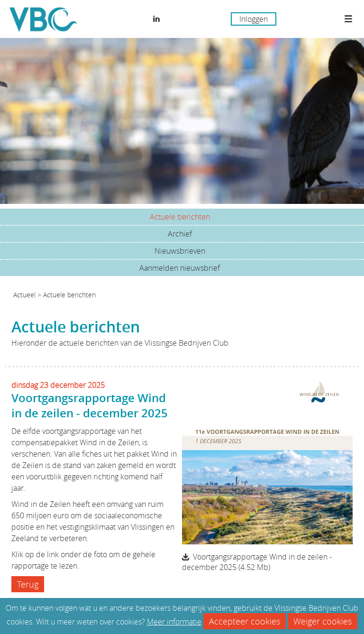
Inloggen (254, 19)
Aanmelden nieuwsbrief (180, 268)
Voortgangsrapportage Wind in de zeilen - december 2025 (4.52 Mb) (257, 562)
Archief (180, 234)
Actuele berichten (180, 217)
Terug (28, 584)
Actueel (24, 295)
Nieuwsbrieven (180, 251)
